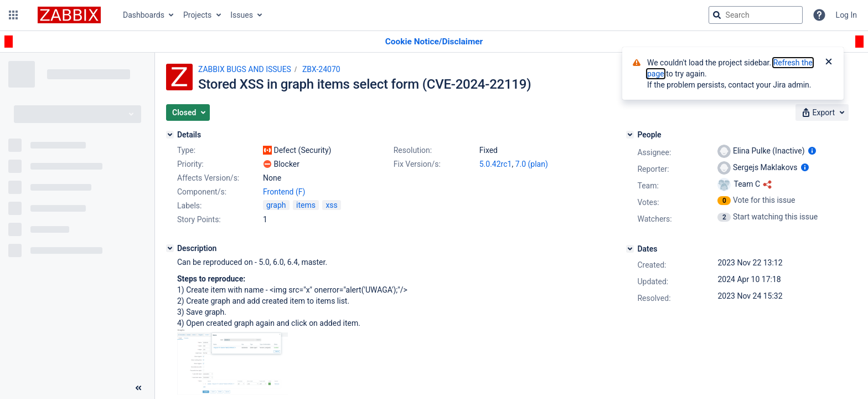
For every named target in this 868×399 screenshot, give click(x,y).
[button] (13, 15)
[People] (630, 135)
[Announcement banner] (434, 42)
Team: (648, 186)
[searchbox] (756, 15)
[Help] (819, 15)
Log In (846, 15)
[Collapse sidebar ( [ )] (138, 388)
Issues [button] (242, 15)
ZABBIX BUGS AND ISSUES (245, 69)
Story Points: (199, 219)
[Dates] (630, 249)
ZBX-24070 (321, 69)
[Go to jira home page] (69, 15)
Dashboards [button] (144, 15)
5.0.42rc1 (496, 164)
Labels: (189, 206)
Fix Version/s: (417, 164)
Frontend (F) (284, 192)
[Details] (170, 135)
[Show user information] (812, 151)
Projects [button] (197, 15)
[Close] (829, 63)
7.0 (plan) (532, 164)
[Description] (170, 248)
